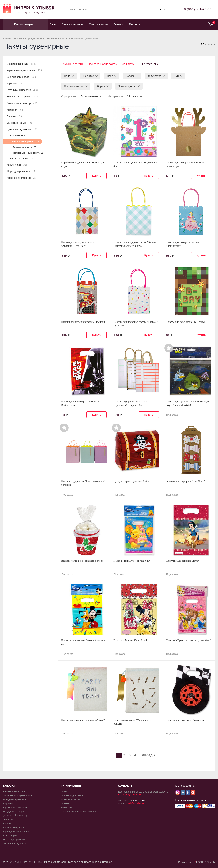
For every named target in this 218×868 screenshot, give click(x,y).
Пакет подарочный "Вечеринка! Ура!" (83, 719)
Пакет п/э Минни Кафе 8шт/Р (130, 640)
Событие (89, 75)
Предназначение (74, 86)
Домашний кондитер (22, 103)
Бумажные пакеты (72, 64)
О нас (53, 24)
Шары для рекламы (21, 171)
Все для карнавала (21, 77)
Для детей (129, 64)
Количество (154, 75)
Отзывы (119, 24)
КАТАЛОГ (10, 785)
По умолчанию (89, 96)
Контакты (135, 24)
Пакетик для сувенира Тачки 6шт (185, 719)
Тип (176, 75)
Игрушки (15, 83)
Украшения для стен (21, 178)
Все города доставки (130, 794)
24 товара (133, 96)
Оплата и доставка (72, 24)
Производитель (127, 86)
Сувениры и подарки (22, 90)
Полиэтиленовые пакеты (103, 64)
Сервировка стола (21, 64)
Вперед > (148, 755)
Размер (130, 75)
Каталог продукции (28, 38)
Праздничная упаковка (57, 38)
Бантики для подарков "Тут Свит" (185, 481)
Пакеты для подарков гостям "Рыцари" (84, 321)
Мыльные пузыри (20, 123)
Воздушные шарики (22, 97)
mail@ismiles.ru (136, 803)
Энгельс (163, 10)
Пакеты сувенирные (24, 141)
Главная (8, 38)
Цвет (110, 75)
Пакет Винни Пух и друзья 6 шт (132, 560)
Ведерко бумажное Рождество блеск (82, 560)
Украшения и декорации (24, 70)
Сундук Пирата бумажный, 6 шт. (132, 481)
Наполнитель (20, 136)
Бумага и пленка (22, 159)
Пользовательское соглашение (79, 811)
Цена (67, 75)
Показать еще (152, 64)
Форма (101, 86)
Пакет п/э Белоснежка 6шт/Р (182, 560)
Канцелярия (17, 165)
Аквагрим (15, 110)
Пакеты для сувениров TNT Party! (185, 321)
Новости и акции (98, 24)
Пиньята (14, 116)
